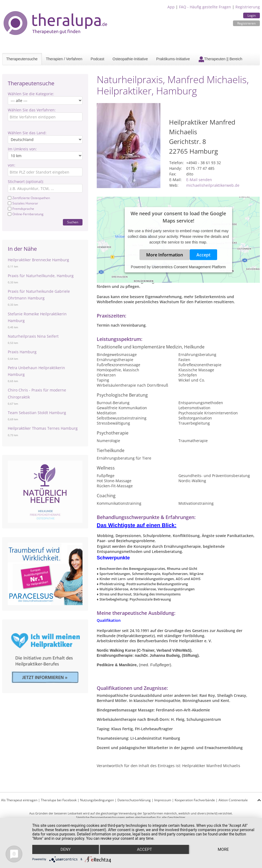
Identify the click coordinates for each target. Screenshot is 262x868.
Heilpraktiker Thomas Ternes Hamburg (43, 428)
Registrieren (246, 23)
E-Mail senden (199, 180)
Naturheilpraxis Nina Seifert (33, 336)
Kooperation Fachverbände (195, 800)
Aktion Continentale (233, 800)
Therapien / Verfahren (64, 59)
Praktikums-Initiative (173, 59)
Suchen (73, 222)
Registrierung (248, 7)
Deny (66, 849)
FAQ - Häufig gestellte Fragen (205, 7)
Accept (203, 255)
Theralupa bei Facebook (59, 800)
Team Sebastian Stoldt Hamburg (37, 413)
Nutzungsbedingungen (97, 800)
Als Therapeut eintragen (19, 800)
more (223, 849)
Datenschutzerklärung (134, 800)
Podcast (97, 59)
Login (252, 15)
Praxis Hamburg (22, 352)
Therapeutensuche (22, 59)
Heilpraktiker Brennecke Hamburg (38, 260)
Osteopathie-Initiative (130, 59)
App (171, 7)
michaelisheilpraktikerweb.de (213, 185)
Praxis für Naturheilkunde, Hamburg (41, 276)
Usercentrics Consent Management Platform (189, 267)
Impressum (163, 800)
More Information (165, 255)
